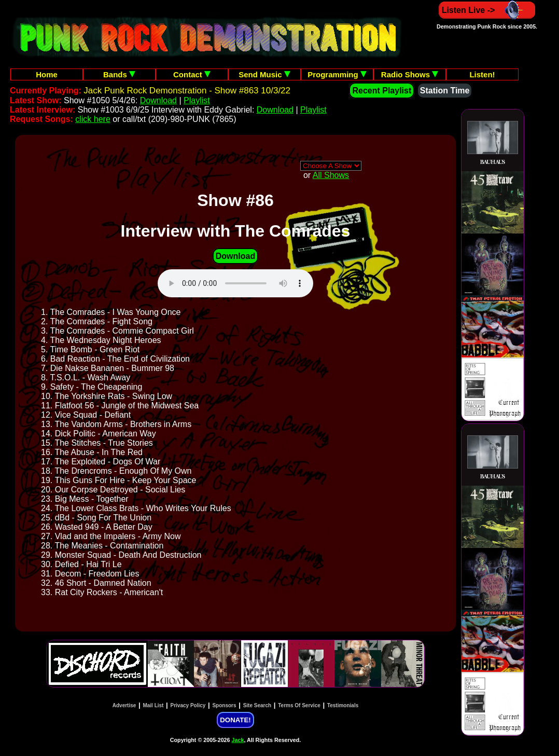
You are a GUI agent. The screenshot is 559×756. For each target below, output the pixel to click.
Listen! (482, 74)
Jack (238, 740)
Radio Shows (410, 74)
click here (93, 119)
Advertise (124, 705)
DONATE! (235, 720)
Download (158, 100)
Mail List (153, 705)
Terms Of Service (299, 705)
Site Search (257, 705)
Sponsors (224, 705)
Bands (119, 74)
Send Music (264, 74)
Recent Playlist (382, 91)
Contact (192, 74)
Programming (337, 74)
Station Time (445, 91)
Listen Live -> (487, 10)
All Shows (331, 175)
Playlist (197, 100)
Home (47, 74)
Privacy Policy (188, 705)
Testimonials (343, 705)
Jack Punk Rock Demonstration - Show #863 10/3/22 (187, 91)
